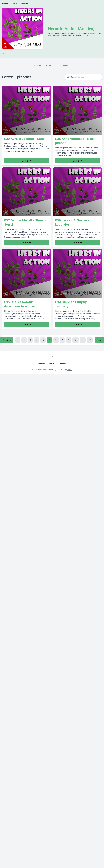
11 (83, 340)
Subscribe (24, 4)
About (14, 4)
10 (76, 340)
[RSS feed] (4, 54)
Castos (70, 370)
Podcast (5, 4)
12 (90, 340)
